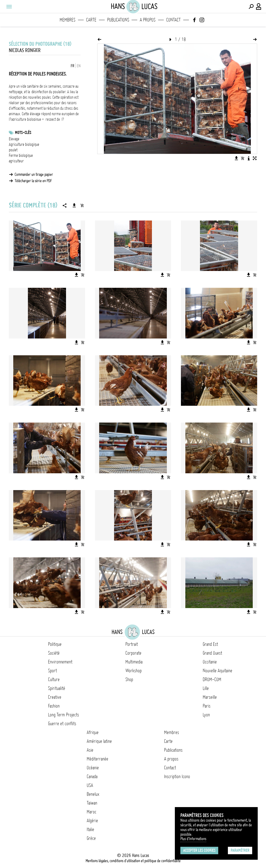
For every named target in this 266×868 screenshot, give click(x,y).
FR (73, 66)
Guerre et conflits (62, 724)
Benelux (93, 794)
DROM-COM (212, 679)
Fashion (54, 706)
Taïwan (92, 803)
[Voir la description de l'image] (249, 158)
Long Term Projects (64, 715)
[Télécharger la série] (74, 205)
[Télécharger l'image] (236, 158)
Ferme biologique (21, 155)
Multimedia (134, 662)
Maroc (92, 812)
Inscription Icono (177, 776)
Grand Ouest (212, 653)
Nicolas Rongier (25, 50)
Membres (68, 20)
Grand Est (210, 644)
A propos (148, 20)
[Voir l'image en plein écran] (255, 158)
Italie (90, 829)
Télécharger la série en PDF (33, 181)
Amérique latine (99, 741)
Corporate (133, 653)
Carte (91, 20)
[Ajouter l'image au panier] (243, 158)
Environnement (60, 662)
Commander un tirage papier (34, 174)
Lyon (206, 715)
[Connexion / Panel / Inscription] (259, 7)
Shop (129, 679)
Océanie (93, 768)
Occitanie (210, 662)
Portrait (132, 644)
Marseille (210, 697)
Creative (55, 697)
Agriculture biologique (24, 144)
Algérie (92, 821)
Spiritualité (57, 688)
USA (90, 785)
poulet (13, 150)
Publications (118, 20)
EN (79, 66)
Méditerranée (98, 759)
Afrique (93, 732)
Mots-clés (23, 133)
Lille (206, 688)
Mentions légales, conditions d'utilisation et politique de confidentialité (133, 861)
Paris (207, 706)
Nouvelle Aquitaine (218, 671)
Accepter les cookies (199, 850)
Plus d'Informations (193, 839)
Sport (52, 671)
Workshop (134, 671)
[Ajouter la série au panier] (82, 205)
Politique (55, 644)
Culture (54, 679)
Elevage (14, 139)
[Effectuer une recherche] (251, 7)
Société (54, 653)
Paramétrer (240, 850)
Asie (90, 750)
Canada (92, 776)
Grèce (91, 838)
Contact (173, 20)
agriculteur (16, 161)
